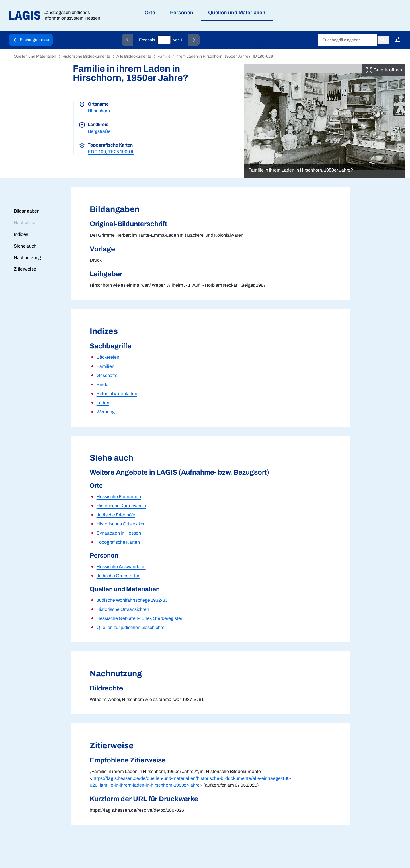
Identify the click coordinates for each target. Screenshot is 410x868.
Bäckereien (108, 357)
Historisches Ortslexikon (121, 524)
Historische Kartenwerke (121, 506)
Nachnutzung (27, 258)
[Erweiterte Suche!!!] (397, 40)
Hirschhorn (99, 111)
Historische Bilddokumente (287, 40)
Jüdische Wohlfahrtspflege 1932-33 (132, 600)
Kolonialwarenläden (117, 394)
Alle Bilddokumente (134, 56)
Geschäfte (107, 375)
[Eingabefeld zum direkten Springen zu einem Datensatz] (164, 40)
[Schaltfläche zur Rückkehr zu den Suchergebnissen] (31, 40)
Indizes (21, 234)
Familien (105, 366)
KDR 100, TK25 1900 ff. (111, 152)
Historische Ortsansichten (123, 609)
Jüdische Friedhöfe (116, 515)
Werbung (106, 412)
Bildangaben (27, 211)
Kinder (103, 384)
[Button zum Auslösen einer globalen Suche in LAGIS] (383, 40)
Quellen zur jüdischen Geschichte (131, 627)
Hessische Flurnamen (119, 497)
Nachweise (25, 223)
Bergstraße (99, 131)
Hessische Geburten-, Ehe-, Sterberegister (139, 618)
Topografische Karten (118, 542)
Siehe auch (25, 246)
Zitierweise (25, 269)
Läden (103, 403)
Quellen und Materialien (35, 56)
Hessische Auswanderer (121, 567)
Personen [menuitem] (182, 13)
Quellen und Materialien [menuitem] (237, 13)
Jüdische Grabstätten (118, 576)
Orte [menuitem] (150, 13)
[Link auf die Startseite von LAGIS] (57, 16)
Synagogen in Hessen (119, 533)
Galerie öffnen (384, 70)
